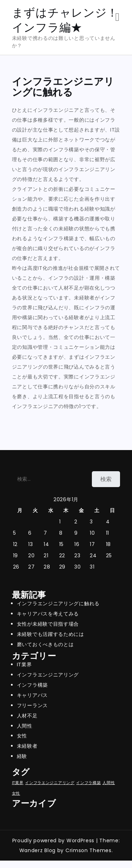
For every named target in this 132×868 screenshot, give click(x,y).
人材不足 (27, 716)
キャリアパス (32, 695)
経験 (22, 756)
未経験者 (27, 746)
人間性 (25, 726)
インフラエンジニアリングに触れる (58, 603)
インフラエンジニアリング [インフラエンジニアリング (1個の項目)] (50, 783)
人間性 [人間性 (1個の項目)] (109, 783)
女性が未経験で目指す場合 (48, 624)
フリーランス (32, 705)
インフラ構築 (32, 685)
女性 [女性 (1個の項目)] (16, 793)
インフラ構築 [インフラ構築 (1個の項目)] (88, 783)
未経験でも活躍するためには (51, 634)
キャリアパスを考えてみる (48, 614)
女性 (22, 736)
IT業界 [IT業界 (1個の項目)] (18, 783)
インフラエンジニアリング (48, 675)
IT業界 (24, 664)
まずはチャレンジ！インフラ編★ (65, 20)
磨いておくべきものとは (45, 644)
